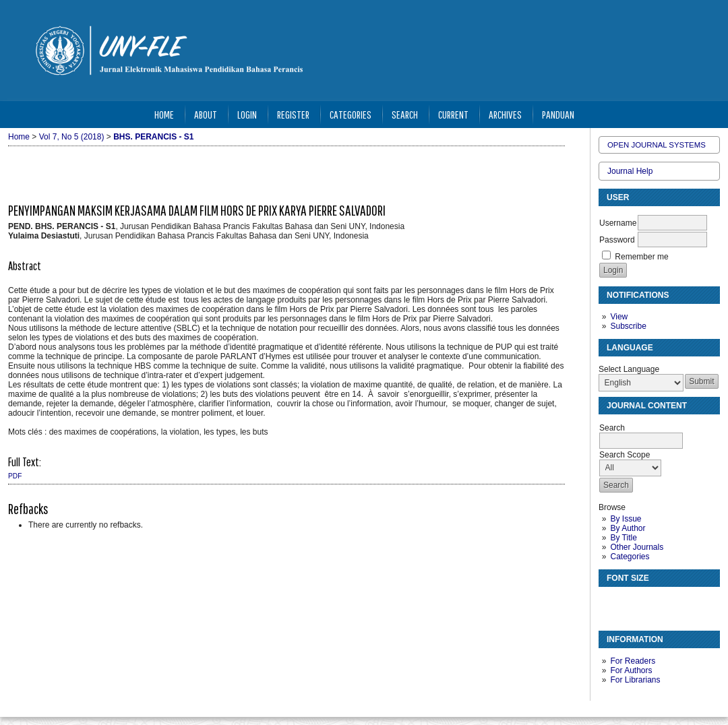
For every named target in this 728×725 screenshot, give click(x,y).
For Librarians (635, 680)
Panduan (558, 114)
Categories (630, 557)
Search (405, 114)
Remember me (641, 257)
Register (293, 114)
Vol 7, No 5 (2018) (72, 137)
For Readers (633, 661)
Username (618, 223)
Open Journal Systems (657, 145)
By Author (628, 528)
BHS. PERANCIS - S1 (153, 137)
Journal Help (630, 171)
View (619, 317)
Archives (505, 114)
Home (164, 114)
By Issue (626, 519)
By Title (623, 538)
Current (453, 114)
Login (247, 114)
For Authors (631, 670)
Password (617, 240)
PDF (15, 476)
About (206, 114)
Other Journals (637, 547)
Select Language (629, 369)
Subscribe (628, 326)
